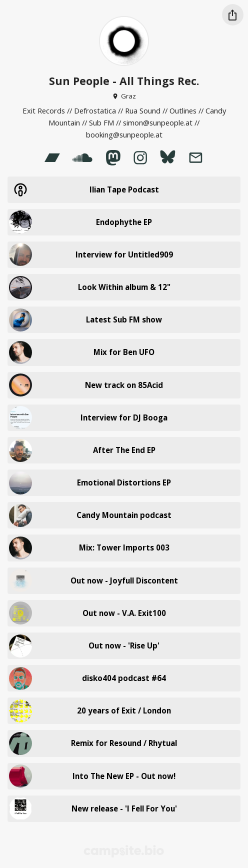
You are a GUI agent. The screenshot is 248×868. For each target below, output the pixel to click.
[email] (195, 157)
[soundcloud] (83, 157)
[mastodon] (113, 157)
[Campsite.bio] (124, 851)
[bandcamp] (52, 157)
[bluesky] (167, 157)
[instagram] (140, 157)
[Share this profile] (233, 15)
